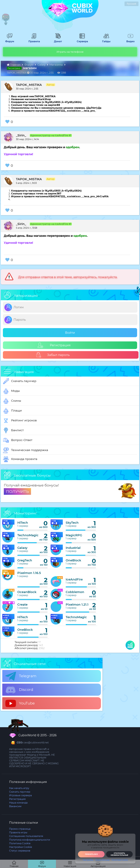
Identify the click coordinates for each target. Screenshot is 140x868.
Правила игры (18, 832)
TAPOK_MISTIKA (29, 85)
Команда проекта (20, 459)
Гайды (105, 40)
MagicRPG (74, 535)
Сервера (82, 40)
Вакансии (15, 806)
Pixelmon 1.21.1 (77, 605)
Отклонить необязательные (119, 854)
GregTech (25, 560)
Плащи (12, 411)
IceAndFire (74, 579)
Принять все (91, 854)
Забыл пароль (53, 355)
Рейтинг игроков (20, 421)
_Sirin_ (21, 135)
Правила (34, 40)
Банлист (13, 430)
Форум (9, 40)
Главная (14, 65)
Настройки (88, 860)
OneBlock (73, 560)
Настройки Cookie (21, 847)
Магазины (56, 65)
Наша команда (18, 803)
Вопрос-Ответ (18, 440)
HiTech (23, 523)
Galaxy (42, 65)
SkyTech (72, 523)
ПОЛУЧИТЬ (17, 491)
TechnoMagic (28, 535)
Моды (11, 391)
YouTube (20, 703)
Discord (19, 690)
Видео (129, 40)
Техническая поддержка (26, 450)
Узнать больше (102, 860)
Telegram (21, 676)
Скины (12, 401)
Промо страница (20, 829)
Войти (70, 333)
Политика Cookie (20, 843)
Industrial (73, 548)
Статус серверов (20, 851)
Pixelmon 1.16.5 (29, 573)
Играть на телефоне (70, 52)
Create (22, 605)
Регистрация (54, 345)
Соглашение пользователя (26, 836)
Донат (57, 40)
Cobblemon (75, 592)
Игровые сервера (20, 795)
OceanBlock (27, 592)
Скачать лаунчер (20, 381)
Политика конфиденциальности (30, 840)
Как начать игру (19, 788)
